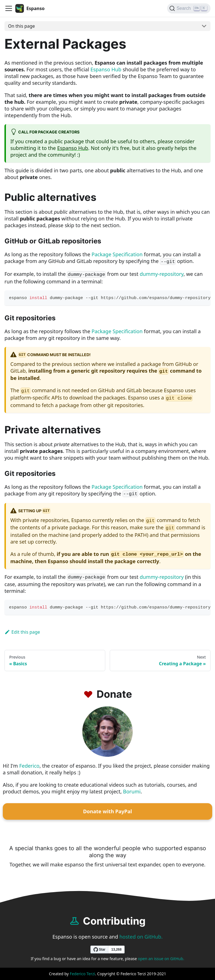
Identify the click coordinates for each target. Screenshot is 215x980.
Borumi (132, 791)
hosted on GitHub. (141, 937)
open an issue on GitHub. (161, 959)
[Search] (189, 8)
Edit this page (22, 632)
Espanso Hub (106, 69)
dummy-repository (162, 274)
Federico (29, 766)
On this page (22, 26)
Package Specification (117, 254)
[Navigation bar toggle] (9, 8)
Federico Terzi (82, 974)
